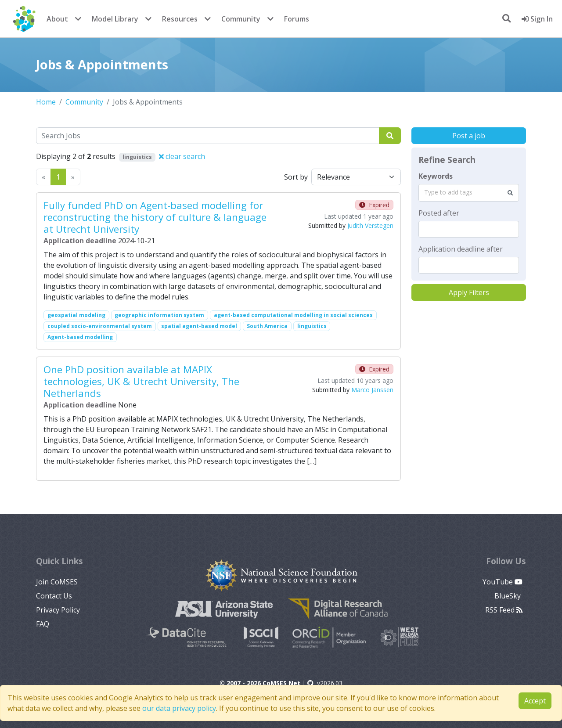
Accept (535, 701)
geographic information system (159, 315)
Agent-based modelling (80, 337)
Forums (297, 19)
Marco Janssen (372, 390)
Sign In (537, 19)
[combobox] (469, 193)
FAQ (43, 624)
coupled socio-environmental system (100, 326)
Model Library (115, 19)
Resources (180, 19)
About (57, 19)
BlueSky (508, 596)
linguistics (312, 326)
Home (46, 102)
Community (241, 19)
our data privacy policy (179, 708)
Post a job (469, 136)
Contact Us (54, 596)
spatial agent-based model (199, 326)
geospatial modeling (76, 315)
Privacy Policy (58, 610)
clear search (182, 156)
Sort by (296, 177)
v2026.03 (325, 683)
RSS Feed (504, 610)
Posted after (439, 213)
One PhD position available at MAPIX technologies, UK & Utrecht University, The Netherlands (141, 381)
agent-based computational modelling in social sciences (293, 315)
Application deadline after (461, 249)
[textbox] (469, 229)
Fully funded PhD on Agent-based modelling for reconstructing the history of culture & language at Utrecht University (155, 217)
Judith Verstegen (370, 225)
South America (267, 326)
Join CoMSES (57, 582)
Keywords (436, 176)
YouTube (503, 582)
